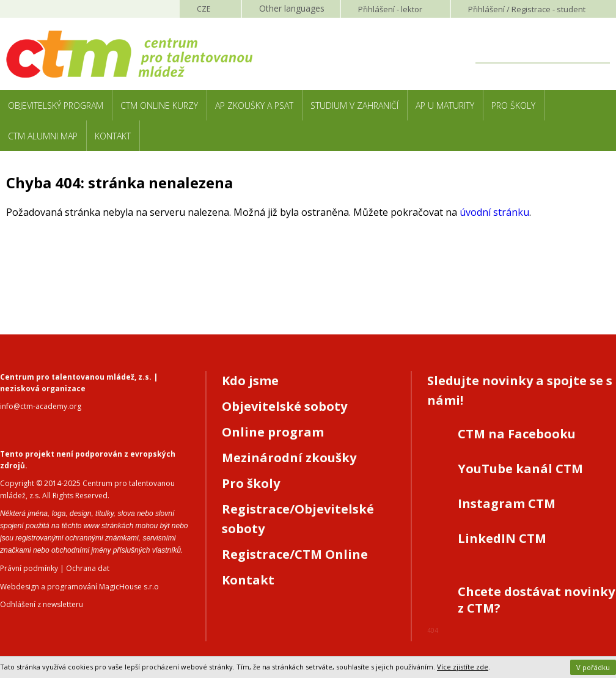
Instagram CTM (507, 503)
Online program (273, 432)
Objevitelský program (56, 105)
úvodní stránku (494, 212)
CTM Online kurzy (159, 105)
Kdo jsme (250, 381)
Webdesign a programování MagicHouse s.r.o (79, 587)
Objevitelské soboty (284, 406)
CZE (204, 9)
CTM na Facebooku (517, 434)
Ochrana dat (88, 568)
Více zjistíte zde (463, 667)
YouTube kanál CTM (520, 469)
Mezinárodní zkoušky (289, 458)
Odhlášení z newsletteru (42, 604)
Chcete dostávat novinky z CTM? (536, 600)
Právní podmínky (29, 568)
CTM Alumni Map (43, 136)
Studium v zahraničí (354, 105)
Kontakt (113, 136)
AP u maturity (445, 105)
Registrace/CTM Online (295, 554)
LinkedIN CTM (502, 538)
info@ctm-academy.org (41, 406)
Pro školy (513, 105)
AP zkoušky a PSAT (254, 105)
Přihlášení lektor (390, 9)
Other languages (292, 8)
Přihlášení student (527, 9)
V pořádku (593, 667)
